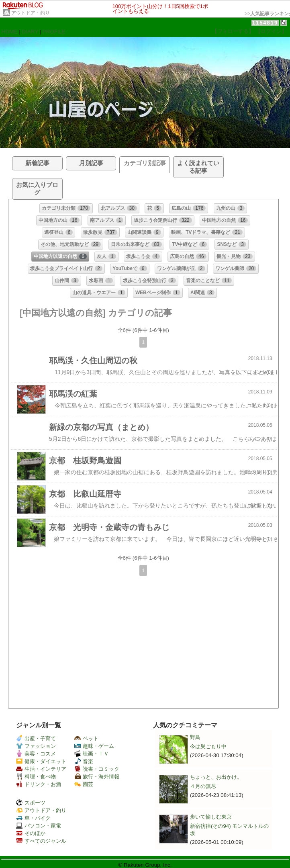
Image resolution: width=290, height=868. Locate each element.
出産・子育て (36, 738)
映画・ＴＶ (92, 754)
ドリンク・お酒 (39, 784)
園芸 (84, 784)
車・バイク (33, 818)
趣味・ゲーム (94, 746)
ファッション (36, 746)
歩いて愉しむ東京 (211, 817)
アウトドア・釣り (31, 13)
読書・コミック (97, 769)
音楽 (84, 761)
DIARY (30, 32)
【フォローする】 (233, 31)
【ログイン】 (271, 31)
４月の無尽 (203, 786)
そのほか (31, 833)
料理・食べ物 (36, 777)
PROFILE (54, 32)
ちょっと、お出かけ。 (216, 777)
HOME (10, 32)
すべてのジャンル (41, 841)
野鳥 (195, 737)
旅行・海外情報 (97, 777)
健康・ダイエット (41, 761)
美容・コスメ (36, 754)
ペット (86, 738)
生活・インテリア (41, 769)
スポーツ (31, 803)
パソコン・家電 (39, 826)
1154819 (265, 23)
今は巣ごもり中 (208, 746)
